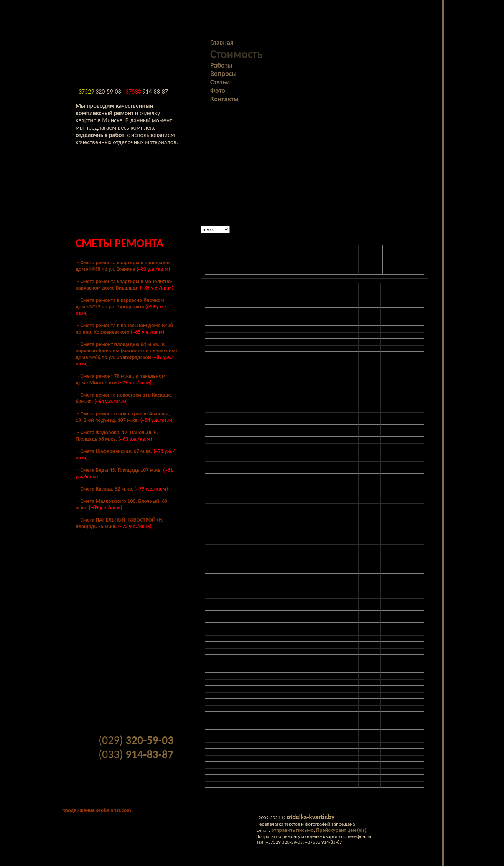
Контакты (224, 99)
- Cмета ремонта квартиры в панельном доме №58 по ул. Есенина (123, 266)
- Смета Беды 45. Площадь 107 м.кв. (124, 473)
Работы (221, 65)
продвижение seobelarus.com (97, 810)
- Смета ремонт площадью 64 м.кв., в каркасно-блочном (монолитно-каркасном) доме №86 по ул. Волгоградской (126, 354)
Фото (218, 91)
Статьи (220, 82)
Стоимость (236, 54)
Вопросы (223, 74)
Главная (222, 43)
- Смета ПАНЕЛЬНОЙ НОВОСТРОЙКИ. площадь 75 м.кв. (119, 523)
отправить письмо (292, 830)
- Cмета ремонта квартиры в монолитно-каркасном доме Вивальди (124, 285)
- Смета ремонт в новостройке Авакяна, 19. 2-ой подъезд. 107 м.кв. (125, 417)
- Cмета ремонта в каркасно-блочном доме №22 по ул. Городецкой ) (121, 307)
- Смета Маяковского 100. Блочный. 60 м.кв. (121, 504)
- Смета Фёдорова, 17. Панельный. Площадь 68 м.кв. (117, 436)
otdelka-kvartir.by (310, 817)
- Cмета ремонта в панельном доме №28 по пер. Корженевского (124, 329)
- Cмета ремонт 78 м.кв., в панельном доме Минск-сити (120, 379)
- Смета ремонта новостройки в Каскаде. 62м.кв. (124, 398)
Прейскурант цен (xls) (341, 830)
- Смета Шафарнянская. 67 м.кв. (125, 454)
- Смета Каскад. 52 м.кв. (123, 489)
